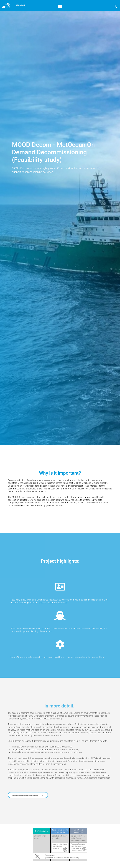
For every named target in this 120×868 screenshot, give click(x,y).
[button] (60, 6)
